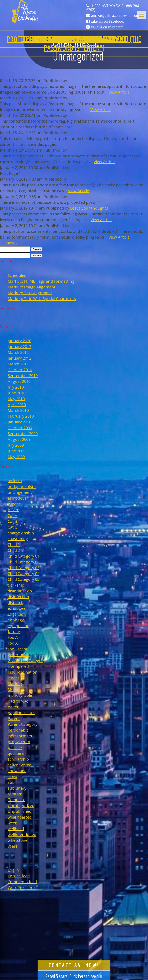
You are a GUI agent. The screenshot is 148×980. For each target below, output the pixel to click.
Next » (12, 243)
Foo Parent (18, 649)
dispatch (16, 603)
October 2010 (20, 370)
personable (18, 730)
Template (16, 800)
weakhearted (20, 817)
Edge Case (17, 614)
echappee (17, 608)
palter (13, 707)
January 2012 (19, 358)
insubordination (23, 672)
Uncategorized (21, 806)
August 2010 (19, 381)
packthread (18, 701)
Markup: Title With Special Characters (42, 299)
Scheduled (17, 275)
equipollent (18, 626)
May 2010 (16, 399)
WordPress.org (21, 887)
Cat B (12, 521)
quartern (16, 753)
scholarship (18, 759)
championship (21, 533)
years (13, 846)
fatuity (14, 632)
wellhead (16, 829)
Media (13, 690)
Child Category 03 (24, 568)
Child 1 (14, 545)
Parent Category (23, 724)
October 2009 (20, 428)
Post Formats (20, 736)
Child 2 (14, 550)
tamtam (15, 794)
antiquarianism (22, 487)
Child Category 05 (24, 579)
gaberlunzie (19, 655)
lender (14, 678)
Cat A (12, 516)
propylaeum (19, 742)
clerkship (16, 585)
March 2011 (18, 364)
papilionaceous (21, 713)
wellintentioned (22, 835)
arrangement (20, 492)
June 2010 (17, 393)
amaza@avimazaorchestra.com (115, 15)
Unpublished (20, 811)
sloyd (12, 777)
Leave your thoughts (89, 208)
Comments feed (22, 882)
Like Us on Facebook (107, 21)
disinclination (20, 591)
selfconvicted (20, 765)
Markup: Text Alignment (30, 293)
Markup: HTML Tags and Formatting (41, 281)
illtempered (18, 666)
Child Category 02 (24, 562)
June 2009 (17, 451)
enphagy (16, 620)
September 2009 (23, 434)
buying (14, 510)
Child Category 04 (24, 574)
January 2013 (19, 347)
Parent (14, 719)
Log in (13, 870)
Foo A (13, 637)
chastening (18, 539)
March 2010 (18, 410)
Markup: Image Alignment (32, 287)
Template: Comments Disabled (74, 39)
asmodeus (17, 498)
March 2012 (18, 352)
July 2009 (16, 445)
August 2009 (19, 439)
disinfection (18, 597)
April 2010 (17, 405)
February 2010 (21, 416)
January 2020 (19, 341)
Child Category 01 (24, 556)
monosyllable (20, 695)
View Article (119, 92)
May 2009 (16, 457)
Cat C (12, 527)
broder (14, 504)
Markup (15, 684)
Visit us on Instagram (107, 27)
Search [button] (37, 249)
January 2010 (19, 422)
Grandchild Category (26, 661)
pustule (15, 748)
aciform (15, 481)
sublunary (17, 788)
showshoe (17, 771)
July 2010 (16, 387)
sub (11, 782)
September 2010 (23, 376)
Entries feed (19, 876)
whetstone (18, 840)
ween (13, 823)
